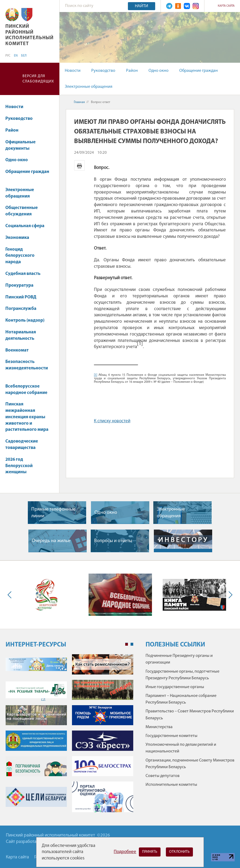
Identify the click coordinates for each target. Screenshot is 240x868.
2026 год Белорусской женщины (19, 466)
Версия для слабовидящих (38, 79)
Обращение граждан (199, 71)
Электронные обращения (89, 87)
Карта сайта (226, 6)
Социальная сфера (27, 226)
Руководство (103, 71)
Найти (142, 6)
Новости (73, 71)
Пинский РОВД (21, 297)
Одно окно (159, 71)
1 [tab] (127, 644)
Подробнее (125, 852)
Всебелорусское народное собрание (26, 390)
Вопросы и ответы (113, 541)
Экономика (20, 238)
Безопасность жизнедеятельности (27, 368)
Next (229, 595)
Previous (11, 595)
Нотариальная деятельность (21, 335)
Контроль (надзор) (27, 320)
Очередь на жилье (51, 541)
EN (16, 56)
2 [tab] (132, 644)
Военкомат (17, 350)
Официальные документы (20, 145)
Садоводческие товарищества (22, 445)
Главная (79, 102)
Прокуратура (22, 285)
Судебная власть (23, 274)
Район (132, 71)
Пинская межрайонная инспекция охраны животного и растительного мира (27, 417)
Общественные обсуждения (22, 211)
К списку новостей (112, 421)
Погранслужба (21, 309)
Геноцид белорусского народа (20, 256)
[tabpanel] (69, 736)
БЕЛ (24, 56)
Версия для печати (79, 165)
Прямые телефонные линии (53, 513)
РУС (8, 56)
